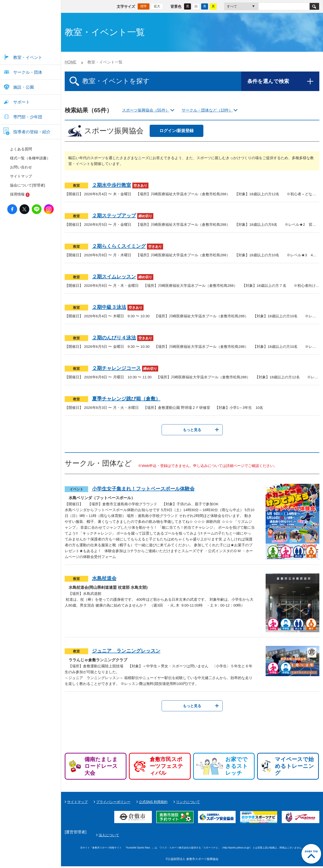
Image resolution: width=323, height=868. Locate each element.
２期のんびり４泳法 (114, 338)
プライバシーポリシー (113, 802)
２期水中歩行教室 (112, 185)
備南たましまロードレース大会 (101, 766)
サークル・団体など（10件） (207, 110)
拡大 (157, 6)
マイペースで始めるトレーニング (294, 766)
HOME (71, 62)
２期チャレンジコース (116, 368)
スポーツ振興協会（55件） (146, 110)
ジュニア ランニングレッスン (126, 651)
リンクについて (188, 802)
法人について (224, 836)
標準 (144, 6)
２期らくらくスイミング (119, 246)
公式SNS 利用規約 (153, 802)
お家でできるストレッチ (237, 766)
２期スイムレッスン (114, 277)
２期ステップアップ (114, 216)
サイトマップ (77, 802)
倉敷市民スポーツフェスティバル (166, 766)
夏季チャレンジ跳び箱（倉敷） (126, 399)
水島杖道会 (104, 578)
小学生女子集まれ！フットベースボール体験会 (143, 489)
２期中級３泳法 (109, 307)
